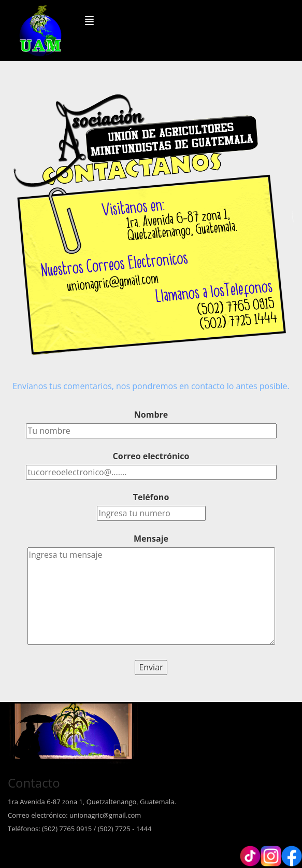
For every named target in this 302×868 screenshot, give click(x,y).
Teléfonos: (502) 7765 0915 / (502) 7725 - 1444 (80, 829)
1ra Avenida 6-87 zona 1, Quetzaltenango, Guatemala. (92, 802)
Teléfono (151, 497)
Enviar (151, 667)
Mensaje (151, 539)
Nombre (151, 415)
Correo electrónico (151, 456)
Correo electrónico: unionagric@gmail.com (74, 815)
